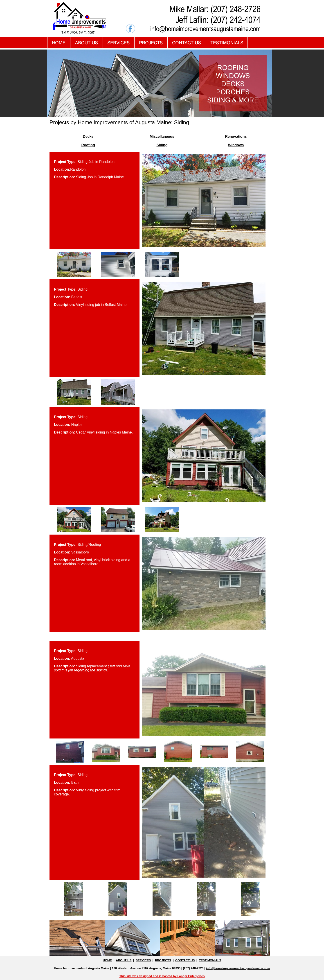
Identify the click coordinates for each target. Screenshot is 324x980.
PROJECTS (163, 960)
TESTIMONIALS (210, 960)
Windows (236, 145)
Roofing (88, 145)
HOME (107, 960)
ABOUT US (124, 960)
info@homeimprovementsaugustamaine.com (238, 968)
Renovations (236, 137)
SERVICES (143, 960)
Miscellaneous (162, 137)
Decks (88, 137)
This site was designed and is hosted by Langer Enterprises (162, 976)
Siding (162, 145)
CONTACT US (185, 960)
